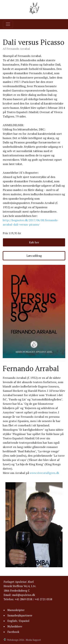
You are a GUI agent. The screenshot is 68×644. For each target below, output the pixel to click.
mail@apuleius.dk (24, 595)
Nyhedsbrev (15, 626)
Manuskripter (16, 610)
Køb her (34, 242)
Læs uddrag (34, 256)
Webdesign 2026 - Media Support (24, 640)
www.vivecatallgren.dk (44, 473)
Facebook (13, 632)
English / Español (18, 621)
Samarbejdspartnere (20, 615)
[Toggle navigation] (8, 24)
